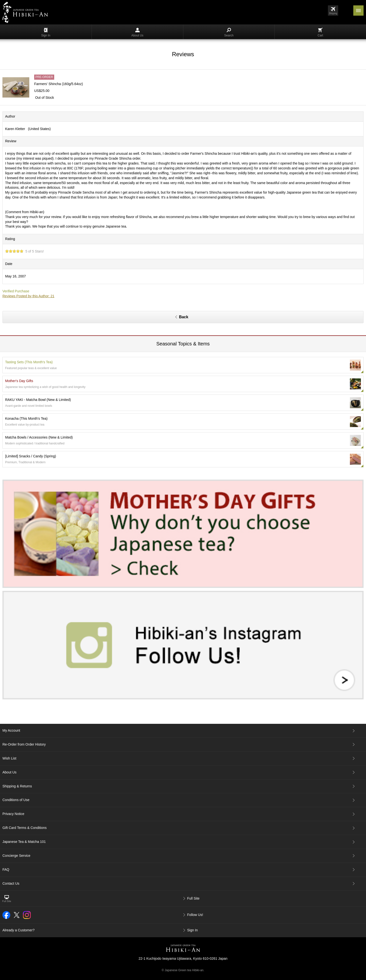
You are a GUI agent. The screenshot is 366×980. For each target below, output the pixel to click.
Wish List (9, 758)
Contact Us (11, 883)
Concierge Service (16, 856)
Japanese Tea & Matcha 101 (24, 842)
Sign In (46, 33)
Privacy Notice (13, 814)
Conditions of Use (16, 800)
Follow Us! (195, 915)
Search (229, 33)
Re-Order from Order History (24, 744)
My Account (11, 730)
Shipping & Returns (17, 786)
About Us (137, 33)
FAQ (6, 870)
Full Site (193, 898)
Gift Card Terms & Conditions (25, 828)
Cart (320, 33)
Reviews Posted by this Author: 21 (28, 296)
